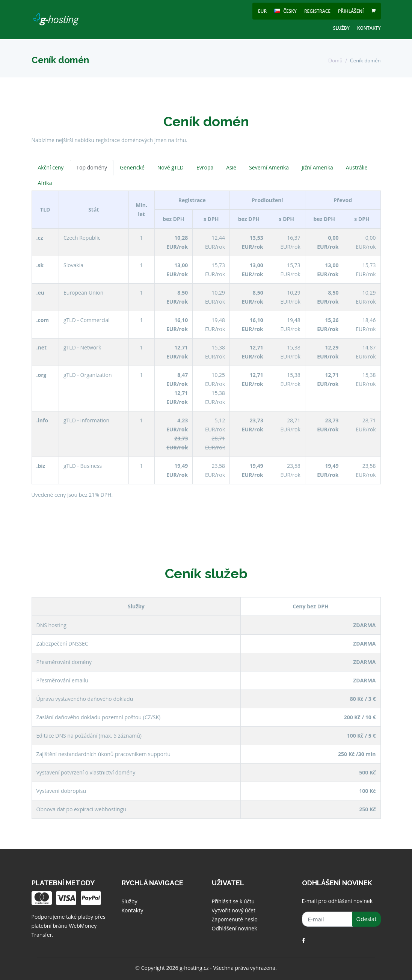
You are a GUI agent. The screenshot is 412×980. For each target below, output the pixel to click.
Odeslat (367, 919)
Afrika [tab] (45, 183)
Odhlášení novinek (235, 928)
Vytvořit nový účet (234, 910)
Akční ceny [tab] (51, 167)
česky (285, 11)
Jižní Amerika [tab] (317, 167)
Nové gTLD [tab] (171, 167)
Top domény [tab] (92, 167)
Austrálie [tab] (357, 167)
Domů (335, 61)
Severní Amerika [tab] (269, 167)
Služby (341, 28)
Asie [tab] (231, 167)
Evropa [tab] (205, 167)
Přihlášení (351, 11)
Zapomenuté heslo (235, 919)
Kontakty (369, 28)
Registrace (317, 11)
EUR (262, 11)
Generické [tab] (132, 167)
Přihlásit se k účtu (233, 901)
